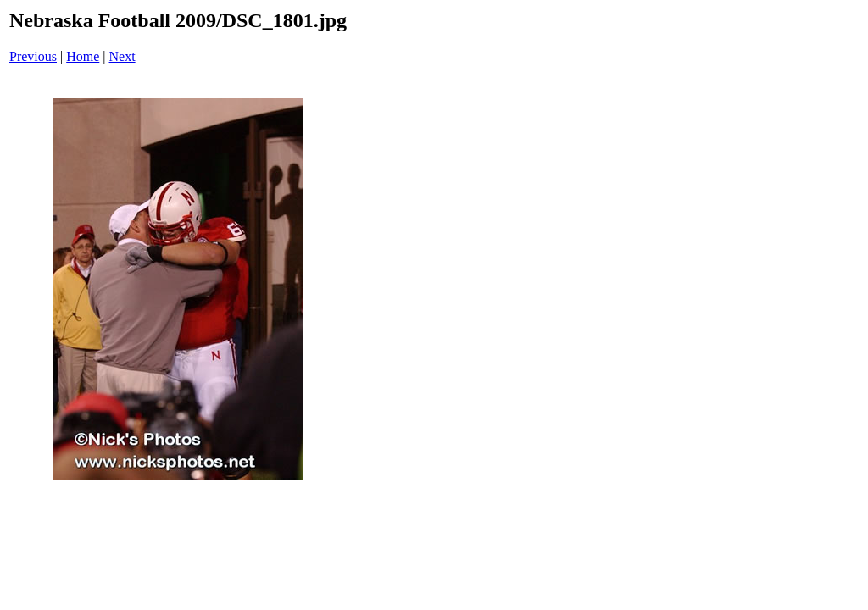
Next (122, 56)
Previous (33, 56)
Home (83, 56)
